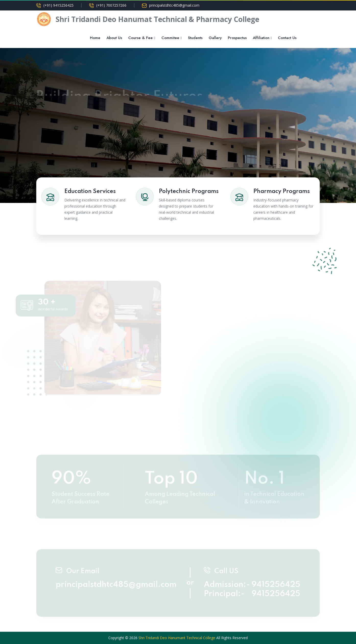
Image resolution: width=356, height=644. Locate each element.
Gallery (215, 38)
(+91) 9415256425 (58, 5)
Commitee (170, 38)
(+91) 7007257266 (111, 5)
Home (95, 38)
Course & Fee (140, 38)
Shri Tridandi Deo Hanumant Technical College (177, 638)
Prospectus (237, 38)
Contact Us (287, 38)
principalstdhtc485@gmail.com (174, 5)
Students (195, 38)
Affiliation (261, 38)
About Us (114, 38)
